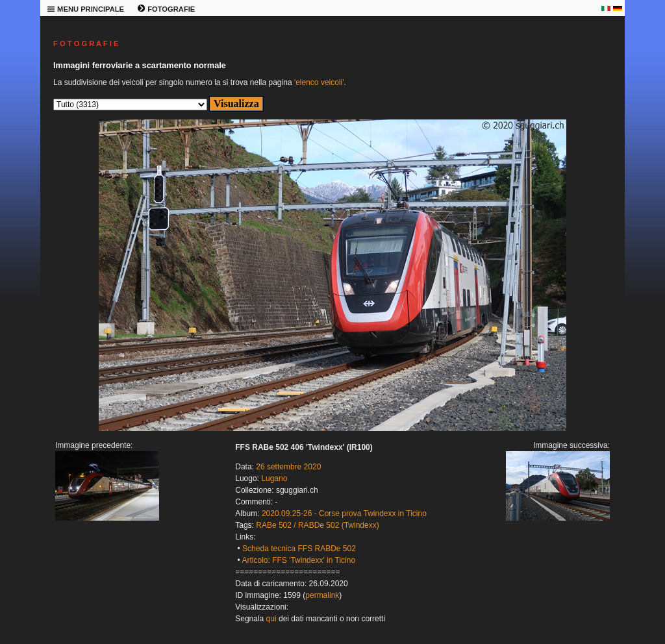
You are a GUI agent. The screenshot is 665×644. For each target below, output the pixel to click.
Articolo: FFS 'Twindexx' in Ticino (298, 560)
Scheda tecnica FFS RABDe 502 (299, 549)
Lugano (274, 478)
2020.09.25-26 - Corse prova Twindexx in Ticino (344, 514)
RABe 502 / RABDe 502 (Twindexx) (317, 525)
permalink (322, 595)
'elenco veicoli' (319, 82)
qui (271, 619)
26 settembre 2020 (288, 467)
